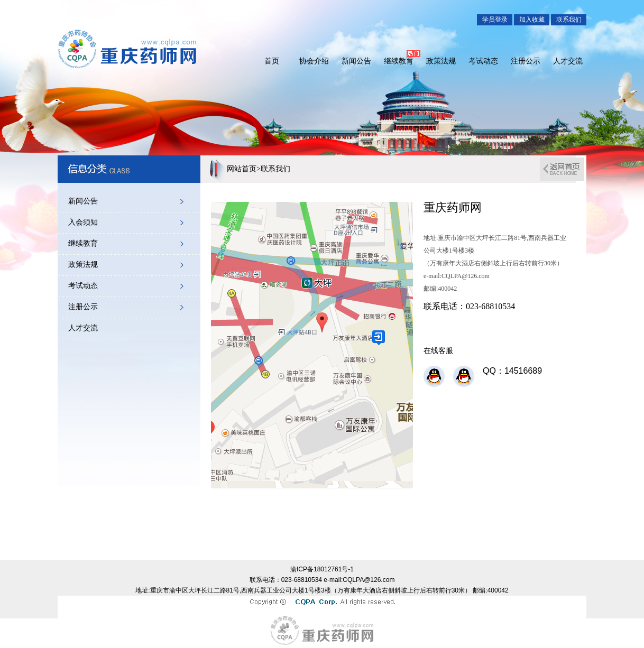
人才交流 (568, 61)
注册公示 (526, 61)
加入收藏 (532, 20)
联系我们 (569, 20)
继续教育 (399, 61)
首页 (272, 61)
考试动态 (483, 61)
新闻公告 (356, 61)
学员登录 (495, 20)
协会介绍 (314, 61)
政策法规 (441, 61)
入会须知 (83, 222)
